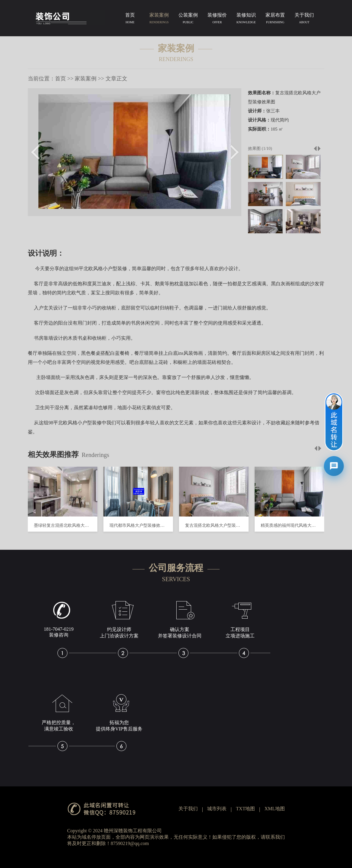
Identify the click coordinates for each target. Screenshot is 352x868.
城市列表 (217, 809)
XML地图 (275, 809)
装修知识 (246, 19)
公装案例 (188, 19)
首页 (130, 19)
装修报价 (217, 19)
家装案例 (159, 19)
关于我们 (304, 19)
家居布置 (275, 19)
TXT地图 (245, 809)
